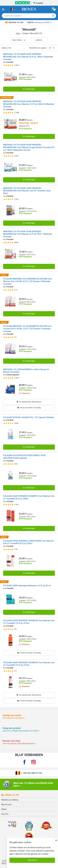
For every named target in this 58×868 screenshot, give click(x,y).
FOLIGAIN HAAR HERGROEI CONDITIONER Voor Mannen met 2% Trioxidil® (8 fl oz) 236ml (28, 542)
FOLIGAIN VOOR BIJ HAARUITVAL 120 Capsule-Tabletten (29, 417)
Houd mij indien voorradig (29, 408)
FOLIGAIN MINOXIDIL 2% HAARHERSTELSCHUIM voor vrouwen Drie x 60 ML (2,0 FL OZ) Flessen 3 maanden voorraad (27, 329)
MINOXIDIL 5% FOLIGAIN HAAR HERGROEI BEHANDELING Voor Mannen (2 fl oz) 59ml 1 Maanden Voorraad (28, 234)
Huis (18, 33)
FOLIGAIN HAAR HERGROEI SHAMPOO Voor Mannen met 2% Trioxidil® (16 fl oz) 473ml (29, 622)
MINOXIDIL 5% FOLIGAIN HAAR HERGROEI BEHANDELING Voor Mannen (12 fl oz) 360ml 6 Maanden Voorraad (29, 104)
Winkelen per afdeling (10, 800)
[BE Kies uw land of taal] (13, 9)
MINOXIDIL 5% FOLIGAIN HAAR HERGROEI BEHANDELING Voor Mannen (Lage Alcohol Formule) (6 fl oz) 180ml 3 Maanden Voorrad (29, 147)
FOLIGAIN (10, 62)
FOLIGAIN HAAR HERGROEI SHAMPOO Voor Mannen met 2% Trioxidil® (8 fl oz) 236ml (29, 497)
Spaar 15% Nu (10, 795)
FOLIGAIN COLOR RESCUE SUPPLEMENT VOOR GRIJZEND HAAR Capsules (24, 457)
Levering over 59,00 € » (40, 22)
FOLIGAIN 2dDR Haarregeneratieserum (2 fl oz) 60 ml (27, 586)
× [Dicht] (56, 840)
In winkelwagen (29, 89)
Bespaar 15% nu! (14, 22)
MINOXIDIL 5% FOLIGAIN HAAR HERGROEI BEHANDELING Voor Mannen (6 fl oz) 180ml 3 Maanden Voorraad (28, 57)
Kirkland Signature (13, 375)
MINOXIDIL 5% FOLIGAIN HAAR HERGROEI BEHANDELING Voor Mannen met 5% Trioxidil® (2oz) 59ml (27, 191)
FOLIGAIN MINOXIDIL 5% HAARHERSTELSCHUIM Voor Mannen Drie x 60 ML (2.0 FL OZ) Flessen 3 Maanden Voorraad (28, 281)
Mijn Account (6, 805)
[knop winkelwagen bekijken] (55, 10)
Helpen (4, 809)
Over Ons (5, 814)
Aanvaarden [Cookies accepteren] (32, 860)
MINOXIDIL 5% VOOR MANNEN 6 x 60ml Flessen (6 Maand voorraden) (26, 371)
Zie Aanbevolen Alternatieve (29, 402)
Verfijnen (39, 40)
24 (52, 48)
